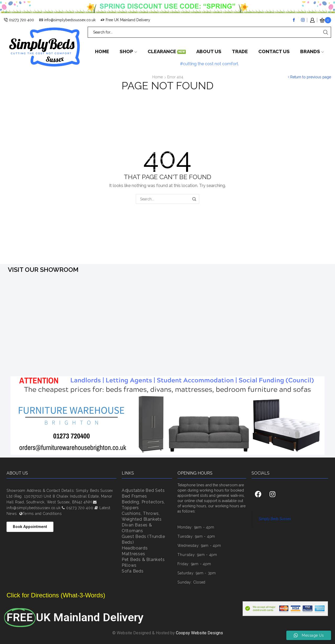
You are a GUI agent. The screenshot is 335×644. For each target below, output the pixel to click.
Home (102, 51)
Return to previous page (311, 77)
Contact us (274, 51)
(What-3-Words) (82, 595)
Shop (128, 51)
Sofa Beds (133, 571)
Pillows (129, 565)
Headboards (135, 548)
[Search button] (326, 32)
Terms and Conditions (42, 514)
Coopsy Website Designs (199, 633)
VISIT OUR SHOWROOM (43, 270)
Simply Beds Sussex (275, 519)
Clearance (167, 51)
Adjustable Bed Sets (143, 490)
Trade (240, 51)
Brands (312, 51)
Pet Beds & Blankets (143, 560)
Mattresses (133, 554)
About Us (209, 51)
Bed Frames (134, 496)
